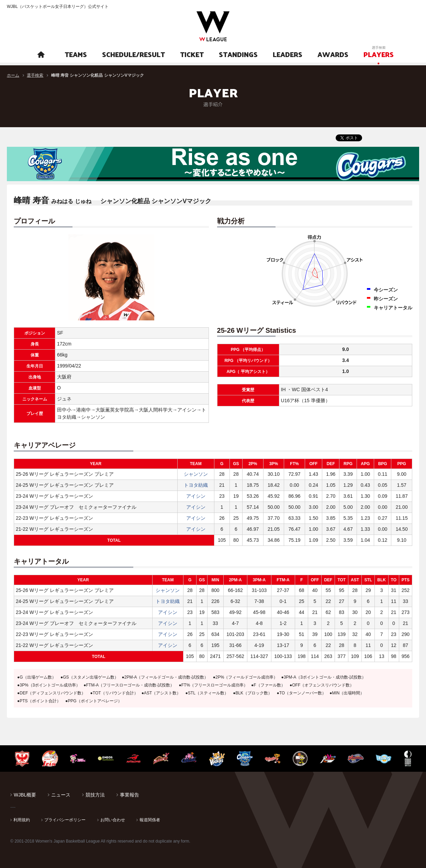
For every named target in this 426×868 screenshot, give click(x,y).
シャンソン (196, 474)
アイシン (196, 496)
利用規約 (22, 820)
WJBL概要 (25, 795)
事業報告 (130, 795)
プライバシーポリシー (65, 820)
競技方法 (95, 795)
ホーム (13, 75)
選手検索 (35, 75)
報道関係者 (150, 820)
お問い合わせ (113, 820)
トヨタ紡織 (196, 485)
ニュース (61, 795)
